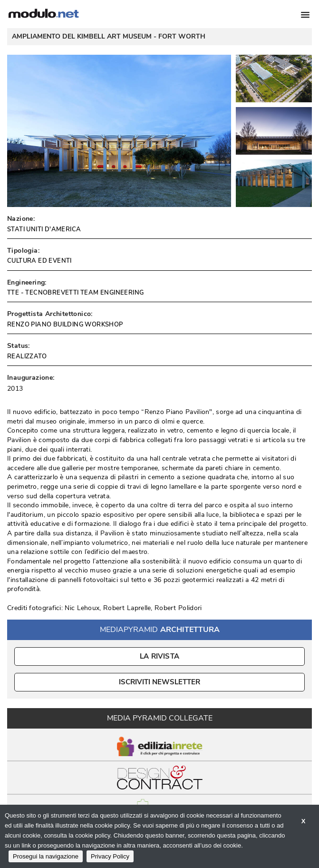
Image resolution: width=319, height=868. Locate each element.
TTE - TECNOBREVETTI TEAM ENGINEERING (75, 293)
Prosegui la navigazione (46, 856)
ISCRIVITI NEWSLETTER (159, 682)
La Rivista (159, 656)
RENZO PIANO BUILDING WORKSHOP (65, 325)
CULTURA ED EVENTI (39, 261)
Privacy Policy (110, 856)
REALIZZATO (27, 356)
